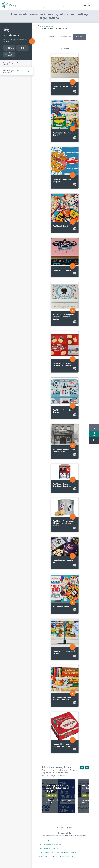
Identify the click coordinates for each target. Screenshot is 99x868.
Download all (80, 37)
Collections (63, 7)
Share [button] (94, 434)
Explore (45, 7)
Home (27, 7)
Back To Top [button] (94, 427)
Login (88, 6)
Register (83, 6)
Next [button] (88, 767)
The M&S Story (44, 840)
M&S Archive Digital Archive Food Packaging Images (57, 856)
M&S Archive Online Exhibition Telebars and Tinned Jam (58, 852)
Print (94, 441)
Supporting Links (66, 37)
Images (51, 37)
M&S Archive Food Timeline (48, 848)
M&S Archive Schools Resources (50, 844)
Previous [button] (83, 767)
